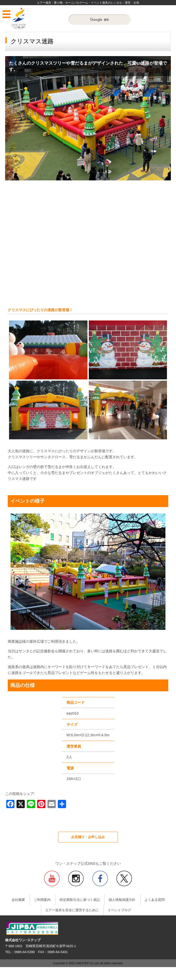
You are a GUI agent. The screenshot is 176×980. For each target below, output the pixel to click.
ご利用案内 (42, 900)
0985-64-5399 (25, 952)
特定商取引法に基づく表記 (80, 900)
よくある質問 (155, 900)
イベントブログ (119, 910)
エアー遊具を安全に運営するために (72, 910)
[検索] (100, 20)
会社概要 (18, 900)
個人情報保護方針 (122, 900)
